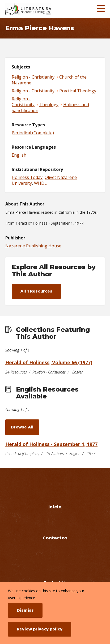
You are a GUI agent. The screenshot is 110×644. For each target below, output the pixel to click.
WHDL (40, 183)
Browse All (22, 427)
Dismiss (25, 610)
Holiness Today (27, 177)
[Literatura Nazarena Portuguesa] (40, 9)
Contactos (55, 538)
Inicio (55, 507)
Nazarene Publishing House (33, 246)
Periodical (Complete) (33, 133)
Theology (49, 105)
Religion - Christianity (33, 77)
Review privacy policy (40, 629)
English (19, 155)
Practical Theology (78, 91)
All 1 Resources (36, 291)
